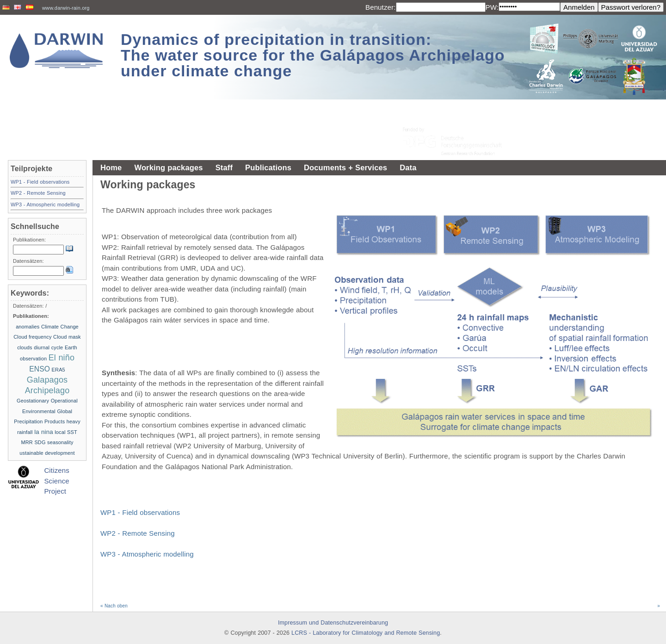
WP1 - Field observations (140, 512)
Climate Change (60, 327)
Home (111, 167)
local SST (66, 432)
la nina (44, 432)
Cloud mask (67, 337)
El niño (62, 358)
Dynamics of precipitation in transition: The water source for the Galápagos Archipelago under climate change (313, 55)
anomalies (28, 327)
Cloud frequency (32, 337)
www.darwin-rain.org (66, 8)
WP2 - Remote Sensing (138, 533)
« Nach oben (114, 606)
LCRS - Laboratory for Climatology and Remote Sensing (366, 633)
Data (408, 167)
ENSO (40, 369)
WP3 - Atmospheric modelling (147, 554)
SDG (40, 442)
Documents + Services (345, 167)
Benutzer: (381, 7)
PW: (492, 7)
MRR (27, 442)
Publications (268, 167)
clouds (25, 347)
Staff (224, 167)
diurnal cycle (48, 347)
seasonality (60, 442)
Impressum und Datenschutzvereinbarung (333, 623)
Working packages (168, 167)
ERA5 (59, 370)
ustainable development (47, 453)
